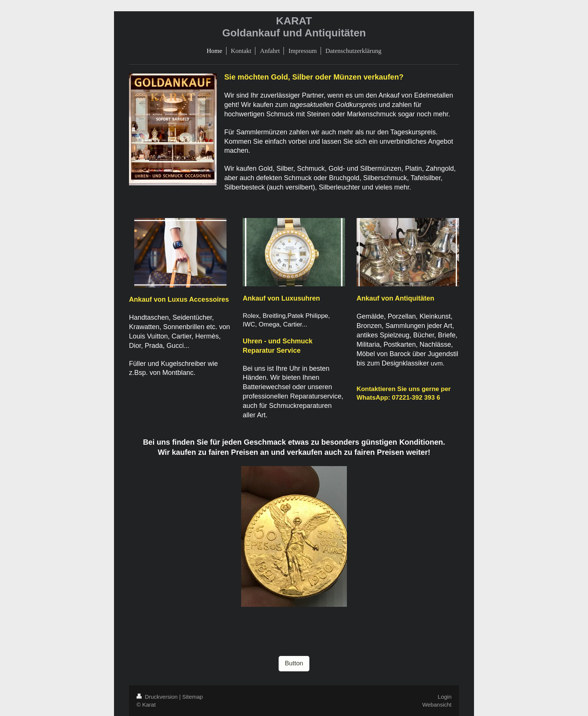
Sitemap (193, 697)
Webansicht (437, 705)
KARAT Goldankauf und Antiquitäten (294, 27)
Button (294, 663)
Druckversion (158, 697)
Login (445, 697)
